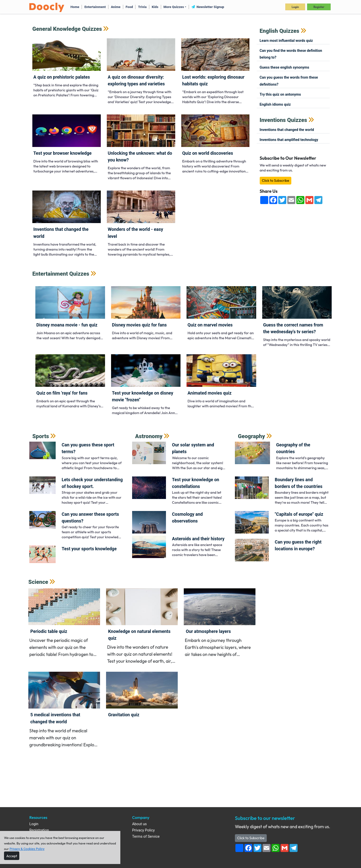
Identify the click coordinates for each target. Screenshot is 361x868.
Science (38, 582)
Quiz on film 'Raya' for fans (62, 393)
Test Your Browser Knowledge (62, 153)
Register (319, 7)
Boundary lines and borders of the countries (299, 483)
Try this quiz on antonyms (280, 94)
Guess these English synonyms (285, 67)
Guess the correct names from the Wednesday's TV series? (293, 328)
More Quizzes (174, 7)
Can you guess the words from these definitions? (289, 81)
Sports (41, 436)
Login (295, 7)
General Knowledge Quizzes (67, 29)
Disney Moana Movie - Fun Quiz (67, 325)
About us (139, 824)
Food (129, 7)
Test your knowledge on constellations (196, 483)
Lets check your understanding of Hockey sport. (92, 483)
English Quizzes (280, 31)
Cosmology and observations (187, 518)
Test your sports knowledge (89, 549)
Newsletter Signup (208, 7)
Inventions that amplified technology (289, 140)
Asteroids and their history (198, 539)
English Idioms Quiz (275, 104)
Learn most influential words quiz (286, 41)
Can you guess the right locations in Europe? (298, 545)
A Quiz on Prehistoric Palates (62, 77)
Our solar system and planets (193, 448)
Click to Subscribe (276, 181)
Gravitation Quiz (124, 715)
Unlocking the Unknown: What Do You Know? (140, 157)
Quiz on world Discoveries (208, 153)
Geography (251, 436)
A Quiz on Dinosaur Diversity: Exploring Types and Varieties (136, 80)
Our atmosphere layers (208, 631)
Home (75, 7)
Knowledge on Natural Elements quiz (139, 635)
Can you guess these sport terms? (88, 448)
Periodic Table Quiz (49, 631)
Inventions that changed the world (61, 233)
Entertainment (95, 7)
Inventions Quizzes (283, 120)
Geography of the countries (293, 448)
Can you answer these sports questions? (90, 518)
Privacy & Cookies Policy (27, 849)
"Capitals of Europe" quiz (299, 514)
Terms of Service (146, 837)
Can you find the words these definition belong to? (291, 54)
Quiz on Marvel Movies (210, 325)
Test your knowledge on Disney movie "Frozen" (143, 396)
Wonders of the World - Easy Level (136, 233)
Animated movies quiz (209, 393)
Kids (155, 7)
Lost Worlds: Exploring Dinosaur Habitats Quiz (213, 80)
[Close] (12, 856)
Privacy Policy (143, 830)
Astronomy (149, 436)
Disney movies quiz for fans (140, 325)
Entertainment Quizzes (61, 274)
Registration (39, 830)
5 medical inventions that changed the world (55, 718)
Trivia (142, 7)
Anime (116, 7)
